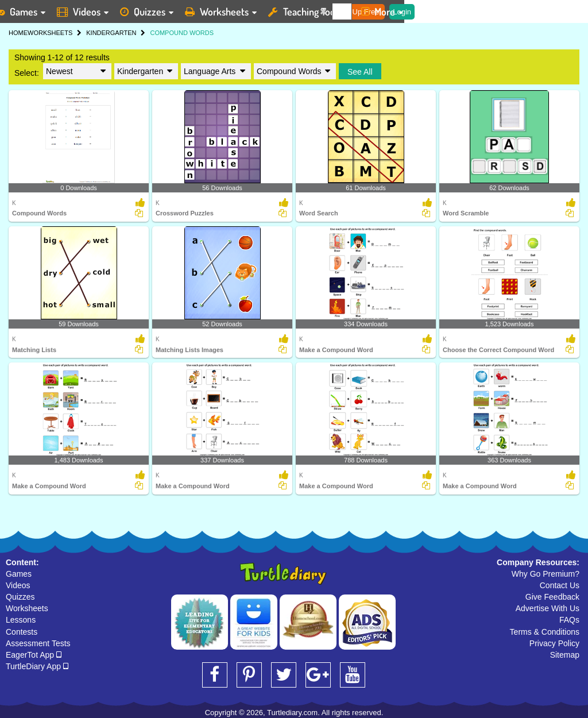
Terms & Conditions (545, 632)
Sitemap (565, 655)
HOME (18, 33)
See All (360, 72)
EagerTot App (34, 655)
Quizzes (20, 597)
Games (19, 574)
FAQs (569, 620)
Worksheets (27, 608)
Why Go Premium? (546, 574)
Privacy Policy (554, 643)
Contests (22, 632)
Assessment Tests (38, 643)
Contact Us (560, 585)
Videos (18, 585)
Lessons (21, 620)
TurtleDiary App (37, 666)
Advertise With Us (548, 608)
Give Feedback (552, 597)
